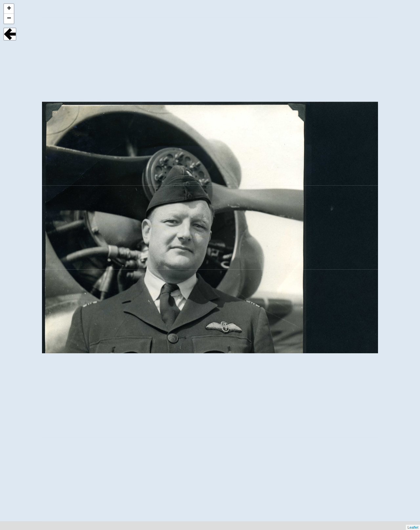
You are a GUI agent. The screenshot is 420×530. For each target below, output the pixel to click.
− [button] (9, 19)
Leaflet (413, 527)
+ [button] (9, 9)
